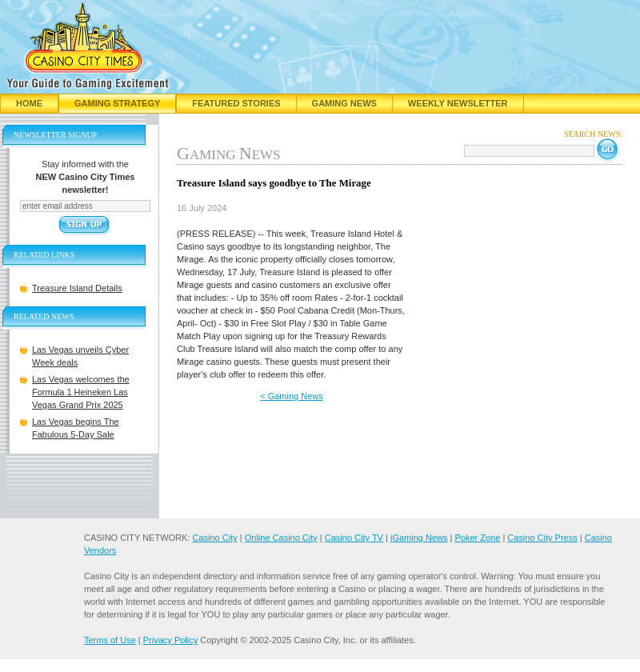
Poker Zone (477, 538)
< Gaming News (292, 396)
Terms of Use (110, 640)
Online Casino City (281, 538)
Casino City (214, 538)
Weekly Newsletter (458, 103)
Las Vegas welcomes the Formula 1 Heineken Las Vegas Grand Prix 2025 (81, 392)
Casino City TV (354, 538)
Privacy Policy (170, 640)
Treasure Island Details (77, 288)
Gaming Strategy (117, 103)
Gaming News (344, 103)
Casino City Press (542, 538)
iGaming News (419, 538)
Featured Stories (236, 103)
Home (29, 103)
